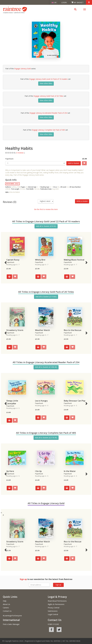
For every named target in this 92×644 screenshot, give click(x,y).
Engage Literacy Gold (22, 69)
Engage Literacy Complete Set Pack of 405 (48, 130)
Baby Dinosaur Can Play (75, 401)
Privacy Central (54, 608)
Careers (6, 608)
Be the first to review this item (46, 209)
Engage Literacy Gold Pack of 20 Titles (48, 96)
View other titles (46, 83)
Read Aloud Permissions (57, 601)
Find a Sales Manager (11, 624)
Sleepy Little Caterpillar (12, 402)
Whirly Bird (40, 260)
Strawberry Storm (15, 330)
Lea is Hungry (41, 401)
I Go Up (38, 471)
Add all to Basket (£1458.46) (46, 367)
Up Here (10, 471)
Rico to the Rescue (73, 330)
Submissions (53, 611)
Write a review (82, 201)
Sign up (58, 585)
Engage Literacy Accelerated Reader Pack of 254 (48, 113)
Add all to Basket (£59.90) (46, 226)
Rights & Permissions (56, 604)
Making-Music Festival (74, 260)
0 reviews (20, 153)
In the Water (70, 471)
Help (5, 601)
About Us (6, 604)
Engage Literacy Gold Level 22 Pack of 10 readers (48, 79)
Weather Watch (42, 330)
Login (64, 2)
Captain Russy (13, 260)
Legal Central (53, 614)
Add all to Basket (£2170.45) (46, 438)
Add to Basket (74, 163)
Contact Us (7, 611)
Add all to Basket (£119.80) (46, 297)
